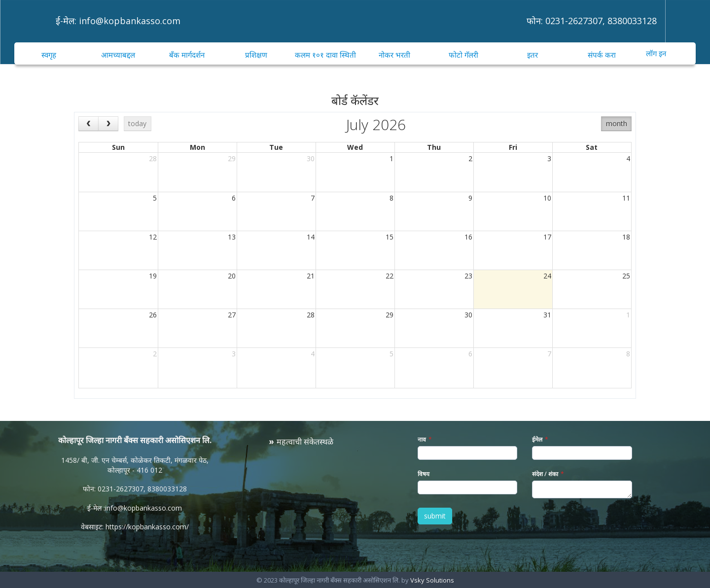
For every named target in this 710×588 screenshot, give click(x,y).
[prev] (89, 123)
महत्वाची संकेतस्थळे (305, 442)
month (617, 123)
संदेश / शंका (545, 474)
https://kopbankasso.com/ (147, 527)
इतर (532, 55)
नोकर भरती (394, 55)
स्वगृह (49, 55)
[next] (108, 123)
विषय (424, 474)
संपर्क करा (602, 55)
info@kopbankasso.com (130, 21)
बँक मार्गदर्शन (187, 55)
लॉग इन (656, 53)
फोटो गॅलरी (463, 55)
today (137, 123)
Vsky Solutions (432, 580)
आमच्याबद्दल (118, 55)
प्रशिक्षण (256, 55)
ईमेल (537, 439)
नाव (422, 439)
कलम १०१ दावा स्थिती (325, 55)
